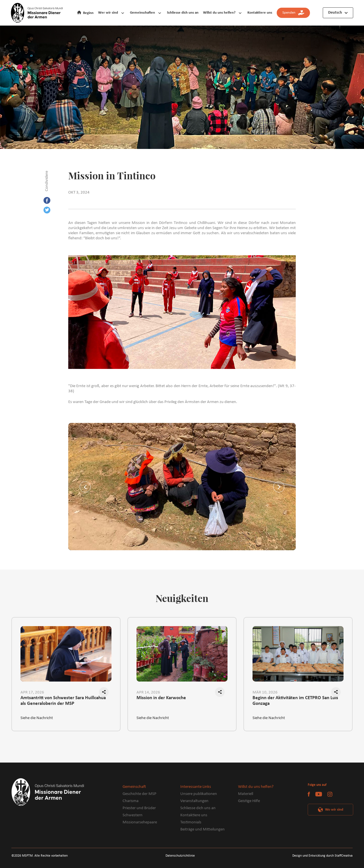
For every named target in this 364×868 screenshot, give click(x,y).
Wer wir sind (108, 13)
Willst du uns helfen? (219, 13)
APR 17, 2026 (32, 692)
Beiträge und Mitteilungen (202, 829)
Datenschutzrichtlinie (180, 856)
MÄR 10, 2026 (265, 692)
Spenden (293, 13)
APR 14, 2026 (148, 692)
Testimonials (191, 822)
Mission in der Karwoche (161, 698)
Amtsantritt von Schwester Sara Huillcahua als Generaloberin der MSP (63, 701)
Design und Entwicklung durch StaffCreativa (322, 856)
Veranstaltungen (194, 801)
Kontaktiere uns (260, 13)
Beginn (88, 13)
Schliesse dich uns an (183, 13)
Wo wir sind (334, 810)
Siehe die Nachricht (37, 718)
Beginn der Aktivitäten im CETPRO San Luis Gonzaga (295, 701)
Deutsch (335, 13)
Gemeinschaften (142, 13)
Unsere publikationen (199, 794)
